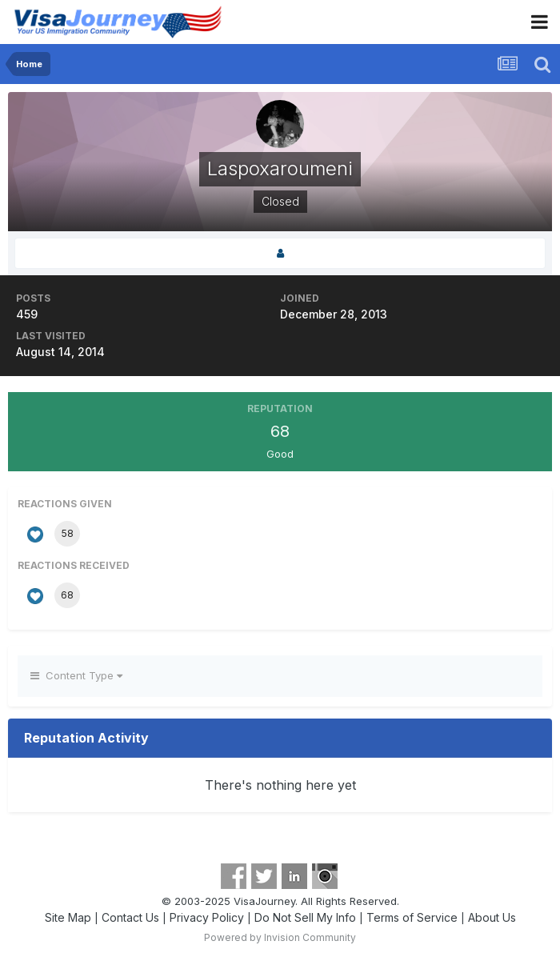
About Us (492, 917)
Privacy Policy (207, 917)
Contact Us (130, 917)
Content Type (76, 675)
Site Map (68, 917)
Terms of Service (412, 917)
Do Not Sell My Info (305, 917)
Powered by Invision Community (280, 937)
